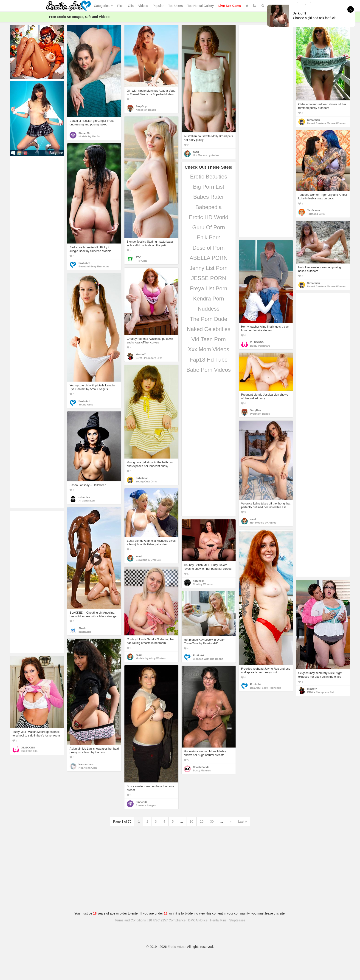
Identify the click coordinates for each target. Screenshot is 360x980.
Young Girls (86, 405)
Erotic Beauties (209, 177)
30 (212, 821)
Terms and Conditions (130, 920)
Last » (242, 821)
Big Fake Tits (29, 751)
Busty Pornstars (260, 346)
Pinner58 (84, 133)
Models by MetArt (89, 136)
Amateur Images (146, 805)
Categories (103, 6)
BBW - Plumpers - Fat (149, 358)
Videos (143, 6)
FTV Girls (141, 261)
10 (191, 821)
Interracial (85, 632)
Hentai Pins (218, 920)
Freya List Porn (209, 288)
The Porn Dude (209, 319)
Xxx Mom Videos (209, 349)
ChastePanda (201, 767)
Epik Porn (208, 237)
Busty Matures (202, 770)
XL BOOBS (257, 342)
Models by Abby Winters (151, 658)
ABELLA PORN (209, 258)
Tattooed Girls (316, 214)
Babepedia (209, 207)
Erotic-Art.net (177, 947)
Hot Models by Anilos (206, 155)
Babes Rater (209, 197)
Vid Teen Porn (209, 339)
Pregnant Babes (260, 414)
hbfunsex (199, 581)
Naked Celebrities (209, 329)
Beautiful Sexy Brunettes (94, 266)
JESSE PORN (208, 278)
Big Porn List (208, 187)
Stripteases (237, 920)
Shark (82, 628)
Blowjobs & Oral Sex (148, 560)
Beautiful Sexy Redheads (266, 688)
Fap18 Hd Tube (209, 360)
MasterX (141, 354)
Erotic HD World (209, 217)
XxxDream (314, 210)
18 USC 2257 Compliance (167, 920)
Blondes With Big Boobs (208, 659)
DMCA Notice (198, 920)
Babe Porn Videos (209, 370)
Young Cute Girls (146, 482)
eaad (196, 152)
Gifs (131, 6)
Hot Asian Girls (88, 768)
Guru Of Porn (209, 227)
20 (202, 821)
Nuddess (209, 309)
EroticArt (84, 263)
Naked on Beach (146, 110)
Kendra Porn (209, 299)
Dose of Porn (208, 248)
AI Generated (87, 501)
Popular (158, 6)
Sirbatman (314, 120)
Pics (120, 6)
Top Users (176, 6)
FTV (138, 257)
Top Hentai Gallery (201, 6)
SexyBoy (141, 106)
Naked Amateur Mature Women (326, 123)
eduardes (84, 497)
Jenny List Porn (209, 268)
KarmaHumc (86, 764)
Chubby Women (203, 584)
